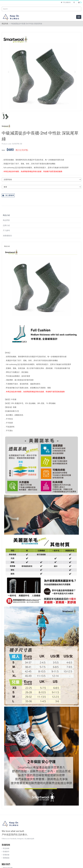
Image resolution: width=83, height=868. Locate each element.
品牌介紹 (6, 225)
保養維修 (6, 855)
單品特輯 (6, 848)
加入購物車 (8, 195)
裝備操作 (6, 852)
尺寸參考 (6, 230)
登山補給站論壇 (29, 839)
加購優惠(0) (7, 236)
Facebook (13, 839)
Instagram (20, 839)
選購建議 (6, 858)
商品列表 (5, 24)
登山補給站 (66, 2)
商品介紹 (6, 215)
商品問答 (6, 220)
